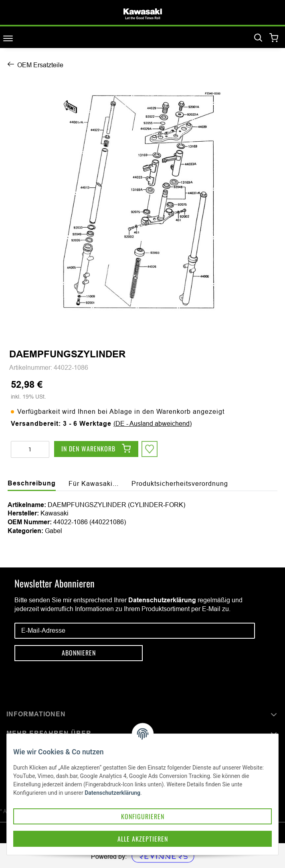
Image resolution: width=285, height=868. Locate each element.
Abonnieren (79, 653)
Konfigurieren (143, 816)
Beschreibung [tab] (32, 483)
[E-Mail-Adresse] (135, 631)
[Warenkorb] (274, 38)
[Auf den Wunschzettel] (150, 449)
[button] (142, 715)
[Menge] (30, 449)
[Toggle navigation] (8, 38)
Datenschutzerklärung (162, 600)
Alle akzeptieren (143, 839)
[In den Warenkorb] (96, 449)
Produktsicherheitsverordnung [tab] (180, 483)
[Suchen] (258, 38)
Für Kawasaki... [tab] (94, 483)
